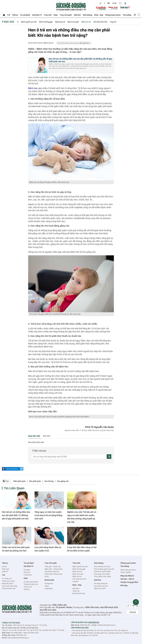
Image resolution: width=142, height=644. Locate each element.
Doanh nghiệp (126, 572)
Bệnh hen (33, 88)
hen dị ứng (49, 481)
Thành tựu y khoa (8, 581)
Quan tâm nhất (34, 436)
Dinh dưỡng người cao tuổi (104, 569)
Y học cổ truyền (66, 15)
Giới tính (77, 15)
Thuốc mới (28, 587)
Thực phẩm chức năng (102, 576)
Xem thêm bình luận (36, 442)
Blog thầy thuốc (8, 583)
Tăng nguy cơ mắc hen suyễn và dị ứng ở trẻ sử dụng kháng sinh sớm (48, 515)
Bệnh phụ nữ (60, 22)
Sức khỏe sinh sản (101, 586)
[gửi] (109, 457)
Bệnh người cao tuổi (29, 22)
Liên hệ (133, 612)
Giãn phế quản (19, 481)
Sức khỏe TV (37, 15)
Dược (56, 15)
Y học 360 (48, 15)
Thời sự (15, 15)
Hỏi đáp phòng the (101, 583)
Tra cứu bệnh (25, 15)
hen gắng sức (63, 481)
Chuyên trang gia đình (129, 582)
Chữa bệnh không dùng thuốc (53, 575)
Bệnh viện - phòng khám (54, 569)
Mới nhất (47, 436)
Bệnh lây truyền (100, 588)
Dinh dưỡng (87, 15)
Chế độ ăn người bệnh (102, 571)
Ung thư (113, 22)
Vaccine (27, 589)
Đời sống (124, 585)
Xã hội (4, 566)
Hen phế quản (35, 481)
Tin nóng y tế (7, 578)
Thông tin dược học (31, 584)
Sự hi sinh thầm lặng (10, 586)
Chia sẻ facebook (12, 469)
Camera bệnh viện (9, 588)
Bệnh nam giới (73, 22)
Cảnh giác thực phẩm (102, 574)
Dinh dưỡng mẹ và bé (102, 566)
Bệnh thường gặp (46, 22)
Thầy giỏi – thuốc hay (53, 566)
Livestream (28, 575)
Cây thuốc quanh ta (52, 571)
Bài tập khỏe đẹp (79, 593)
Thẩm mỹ (76, 591)
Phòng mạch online (113, 15)
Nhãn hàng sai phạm (128, 570)
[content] (69, 457)
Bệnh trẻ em (86, 22)
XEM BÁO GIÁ (94, 622)
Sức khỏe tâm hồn (100, 22)
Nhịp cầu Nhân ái (127, 576)
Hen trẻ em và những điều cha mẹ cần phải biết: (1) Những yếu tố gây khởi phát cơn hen (16, 515)
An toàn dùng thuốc (31, 582)
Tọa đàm (27, 570)
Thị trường (127, 15)
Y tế (9, 15)
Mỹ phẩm (76, 588)
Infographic (49, 588)
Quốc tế (5, 571)
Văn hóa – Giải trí (127, 579)
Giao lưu (27, 572)
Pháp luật (5, 569)
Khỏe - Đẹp (99, 15)
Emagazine (49, 583)
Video (47, 586)
